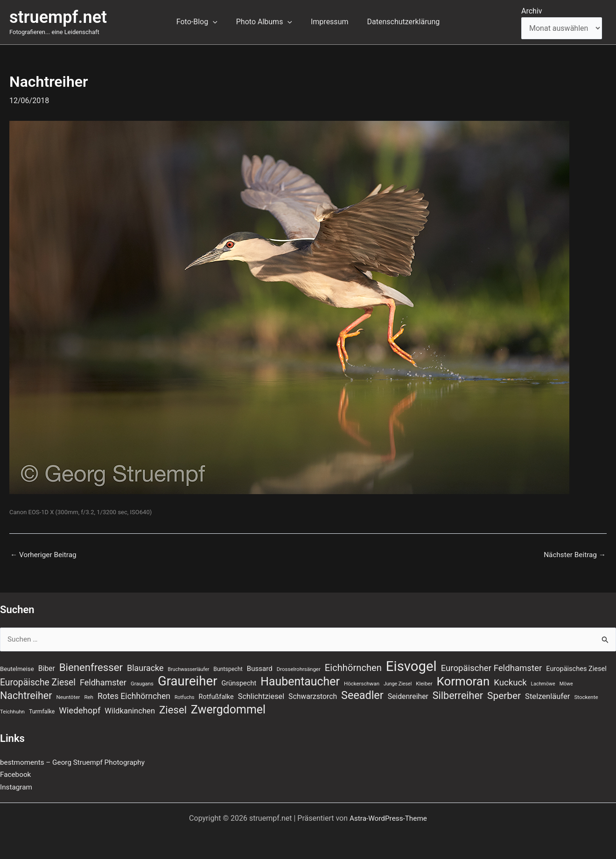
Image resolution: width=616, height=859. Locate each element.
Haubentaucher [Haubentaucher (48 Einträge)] (300, 680)
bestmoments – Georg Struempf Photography (76, 762)
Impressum (328, 22)
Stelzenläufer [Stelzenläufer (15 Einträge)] (547, 696)
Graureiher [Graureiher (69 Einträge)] (188, 680)
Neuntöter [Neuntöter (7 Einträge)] (68, 697)
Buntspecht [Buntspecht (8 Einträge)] (228, 667)
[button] (218, 22)
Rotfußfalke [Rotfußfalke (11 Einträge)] (216, 696)
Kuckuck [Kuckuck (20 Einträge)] (510, 681)
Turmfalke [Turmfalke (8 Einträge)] (42, 711)
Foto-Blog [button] (203, 22)
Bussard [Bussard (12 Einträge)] (260, 666)
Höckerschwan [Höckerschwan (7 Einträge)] (362, 682)
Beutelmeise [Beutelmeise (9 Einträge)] (17, 667)
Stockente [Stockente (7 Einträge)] (586, 697)
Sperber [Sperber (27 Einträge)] (504, 695)
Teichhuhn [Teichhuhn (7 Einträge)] (12, 711)
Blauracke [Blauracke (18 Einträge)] (145, 666)
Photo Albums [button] (266, 22)
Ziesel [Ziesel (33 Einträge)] (173, 709)
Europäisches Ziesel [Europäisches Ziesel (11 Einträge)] (576, 666)
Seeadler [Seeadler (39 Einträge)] (362, 695)
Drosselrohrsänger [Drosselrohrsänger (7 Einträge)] (299, 667)
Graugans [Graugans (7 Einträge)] (142, 682)
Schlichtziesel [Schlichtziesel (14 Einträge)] (261, 696)
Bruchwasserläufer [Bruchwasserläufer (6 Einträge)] (189, 667)
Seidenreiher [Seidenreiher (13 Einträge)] (408, 696)
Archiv (532, 11)
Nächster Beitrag (573, 555)
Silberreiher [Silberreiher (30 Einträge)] (458, 695)
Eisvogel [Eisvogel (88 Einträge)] (411, 664)
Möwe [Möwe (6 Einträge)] (566, 682)
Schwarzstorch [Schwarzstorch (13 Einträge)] (313, 696)
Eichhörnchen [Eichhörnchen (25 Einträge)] (353, 665)
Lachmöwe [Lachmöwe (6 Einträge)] (543, 682)
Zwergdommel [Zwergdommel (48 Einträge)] (228, 709)
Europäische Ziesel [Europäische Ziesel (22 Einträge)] (38, 681)
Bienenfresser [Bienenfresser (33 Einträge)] (91, 665)
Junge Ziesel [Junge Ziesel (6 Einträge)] (398, 682)
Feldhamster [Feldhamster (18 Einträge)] (103, 681)
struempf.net (58, 17)
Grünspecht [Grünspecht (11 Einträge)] (239, 682)
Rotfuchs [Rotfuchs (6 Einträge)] (185, 697)
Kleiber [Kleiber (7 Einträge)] (424, 682)
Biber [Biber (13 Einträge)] (47, 666)
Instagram (17, 787)
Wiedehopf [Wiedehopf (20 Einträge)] (80, 710)
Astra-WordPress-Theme (388, 818)
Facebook (16, 774)
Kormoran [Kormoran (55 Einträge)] (463, 680)
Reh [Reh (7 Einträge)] (89, 697)
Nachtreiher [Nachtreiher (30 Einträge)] (26, 695)
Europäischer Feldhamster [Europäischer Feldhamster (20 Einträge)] (492, 666)
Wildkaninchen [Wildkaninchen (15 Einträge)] (130, 710)
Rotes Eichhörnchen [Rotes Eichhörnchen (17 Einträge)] (134, 696)
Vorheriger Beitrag (45, 555)
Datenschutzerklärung (398, 22)
